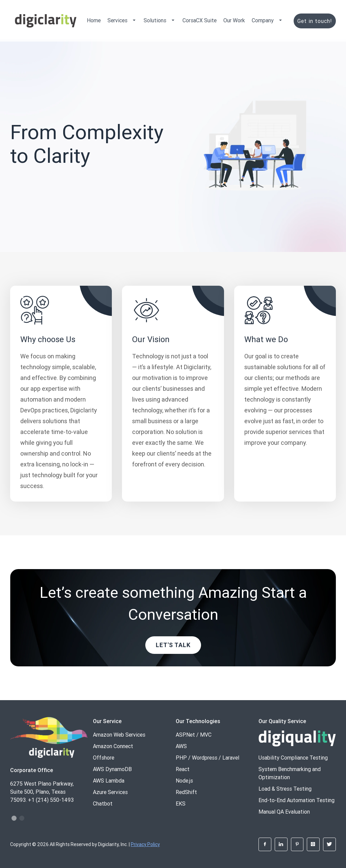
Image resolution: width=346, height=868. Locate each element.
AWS (181, 746)
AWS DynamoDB (112, 769)
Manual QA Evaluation (284, 812)
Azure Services (110, 792)
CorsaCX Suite (200, 20)
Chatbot (103, 803)
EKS (181, 803)
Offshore (104, 758)
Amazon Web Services (119, 735)
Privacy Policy (145, 844)
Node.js (184, 781)
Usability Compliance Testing (293, 758)
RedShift (186, 792)
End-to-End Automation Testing (296, 800)
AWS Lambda (109, 781)
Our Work (234, 20)
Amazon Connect (113, 746)
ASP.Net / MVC (194, 735)
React (183, 769)
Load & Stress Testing (285, 789)
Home (94, 20)
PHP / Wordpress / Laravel (207, 758)
